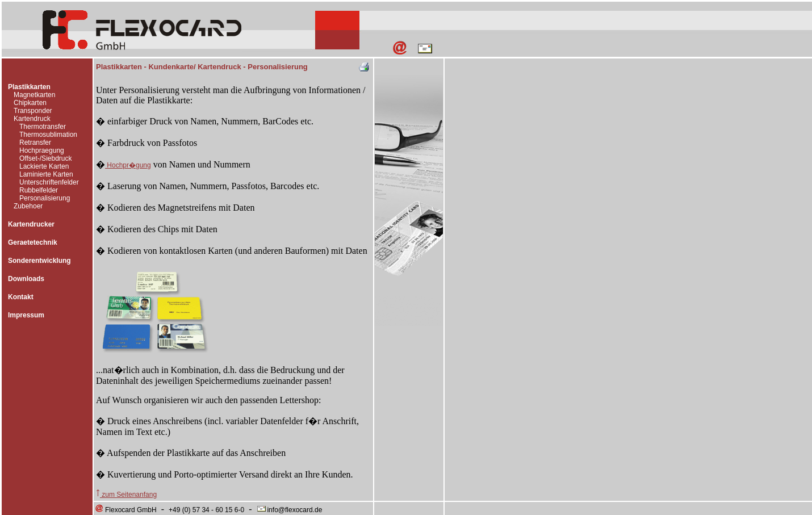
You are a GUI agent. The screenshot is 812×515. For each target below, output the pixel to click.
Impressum (26, 315)
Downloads (26, 279)
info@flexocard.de (289, 510)
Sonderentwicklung (39, 261)
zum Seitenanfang (126, 495)
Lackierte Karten (44, 166)
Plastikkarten (29, 87)
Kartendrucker (31, 224)
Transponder (33, 111)
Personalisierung (45, 198)
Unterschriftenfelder (49, 182)
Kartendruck (32, 119)
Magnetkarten (34, 95)
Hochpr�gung (128, 165)
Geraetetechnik (33, 242)
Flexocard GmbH (125, 510)
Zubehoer (28, 206)
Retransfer (35, 143)
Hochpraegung (42, 150)
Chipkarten (30, 103)
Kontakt (21, 297)
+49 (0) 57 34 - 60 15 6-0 (206, 510)
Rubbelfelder (39, 190)
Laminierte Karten (46, 174)
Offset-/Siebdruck (45, 158)
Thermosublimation (48, 135)
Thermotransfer (43, 127)
